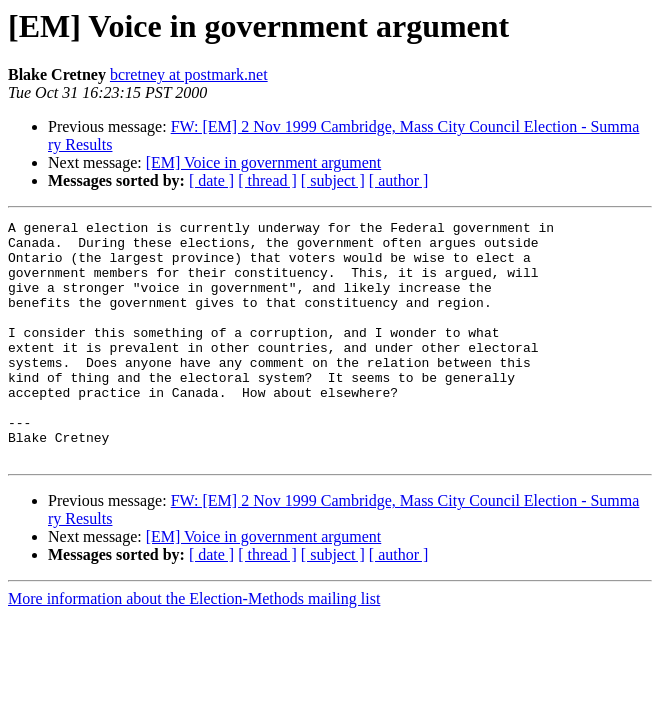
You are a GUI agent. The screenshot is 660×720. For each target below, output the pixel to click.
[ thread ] (267, 180)
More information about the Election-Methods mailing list (194, 646)
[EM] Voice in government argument (264, 162)
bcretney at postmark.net (189, 74)
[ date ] (211, 180)
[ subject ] (333, 180)
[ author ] (399, 180)
